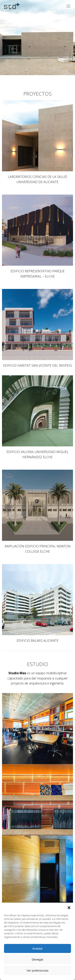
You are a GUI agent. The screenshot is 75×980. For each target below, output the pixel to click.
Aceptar (38, 948)
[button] (69, 908)
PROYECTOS (37, 94)
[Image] (37, 136)
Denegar (38, 959)
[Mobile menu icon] (68, 6)
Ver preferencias (37, 970)
